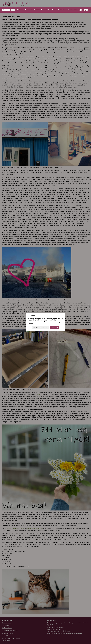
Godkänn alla (54, 328)
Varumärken (72, 10)
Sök (13, 10)
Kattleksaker (50, 10)
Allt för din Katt (23, 10)
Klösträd (61, 10)
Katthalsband (37, 10)
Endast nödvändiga (38, 328)
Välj (47, 328)
